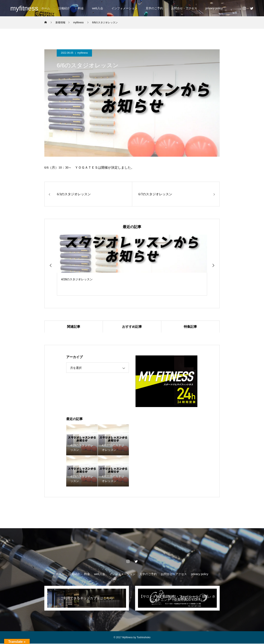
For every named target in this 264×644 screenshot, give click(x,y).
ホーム (46, 8)
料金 (81, 8)
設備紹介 (64, 8)
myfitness (83, 53)
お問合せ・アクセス (184, 8)
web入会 (98, 8)
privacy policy (214, 8)
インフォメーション (124, 8)
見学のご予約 (154, 8)
